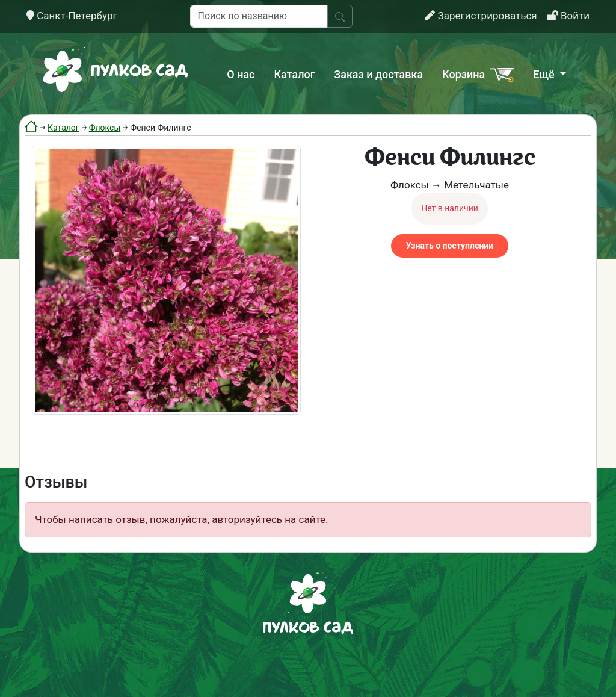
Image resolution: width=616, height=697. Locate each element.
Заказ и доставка (378, 74)
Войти (568, 16)
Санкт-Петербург (72, 16)
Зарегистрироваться (481, 16)
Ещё (545, 74)
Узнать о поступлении (450, 246)
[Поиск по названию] (259, 16)
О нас (241, 74)
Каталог (295, 74)
